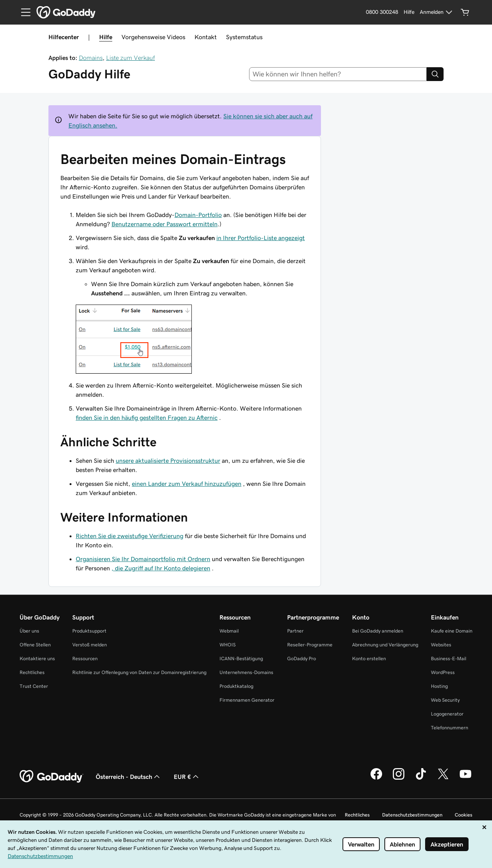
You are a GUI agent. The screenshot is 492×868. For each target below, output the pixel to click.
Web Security (445, 700)
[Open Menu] (23, 12)
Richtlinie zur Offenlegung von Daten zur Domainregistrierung (139, 672)
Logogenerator (447, 714)
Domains (91, 58)
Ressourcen (85, 658)
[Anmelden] (437, 12)
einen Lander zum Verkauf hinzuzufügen (187, 484)
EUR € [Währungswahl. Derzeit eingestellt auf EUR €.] (187, 777)
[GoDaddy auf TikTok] (421, 779)
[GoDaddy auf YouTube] (465, 779)
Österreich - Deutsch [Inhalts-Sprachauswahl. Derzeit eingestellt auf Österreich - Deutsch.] (129, 777)
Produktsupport (89, 631)
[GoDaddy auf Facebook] (376, 779)
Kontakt (206, 37)
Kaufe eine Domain (452, 631)
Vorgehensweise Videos (153, 37)
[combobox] (338, 74)
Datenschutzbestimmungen (412, 815)
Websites (441, 645)
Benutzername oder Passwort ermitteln (165, 224)
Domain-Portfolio (198, 215)
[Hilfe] (409, 12)
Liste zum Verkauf (130, 58)
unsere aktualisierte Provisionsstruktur (168, 461)
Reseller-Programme (310, 645)
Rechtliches (32, 672)
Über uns (29, 631)
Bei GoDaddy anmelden (378, 631)
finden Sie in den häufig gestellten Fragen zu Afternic (147, 417)
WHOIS (228, 645)
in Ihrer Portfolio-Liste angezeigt (261, 238)
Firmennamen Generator (247, 700)
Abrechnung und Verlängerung (385, 645)
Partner (295, 631)
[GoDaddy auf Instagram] (399, 779)
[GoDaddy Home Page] (52, 777)
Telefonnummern (450, 728)
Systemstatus (244, 37)
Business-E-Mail (449, 658)
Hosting (439, 686)
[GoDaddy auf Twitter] (443, 779)
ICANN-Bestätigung (241, 658)
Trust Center (34, 686)
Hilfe (106, 37)
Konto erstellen (369, 658)
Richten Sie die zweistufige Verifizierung (130, 536)
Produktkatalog (236, 686)
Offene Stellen (35, 645)
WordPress (443, 672)
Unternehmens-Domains (246, 672)
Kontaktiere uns (37, 658)
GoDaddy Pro (302, 658)
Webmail (229, 631)
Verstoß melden (90, 645)
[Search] (435, 74)
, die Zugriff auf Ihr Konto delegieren (161, 568)
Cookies (464, 815)
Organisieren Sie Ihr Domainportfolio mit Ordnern (143, 559)
